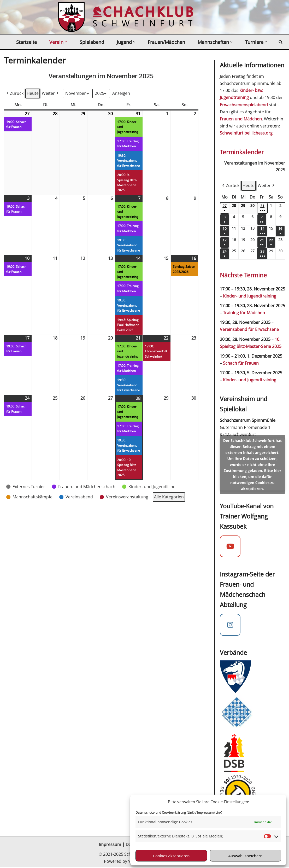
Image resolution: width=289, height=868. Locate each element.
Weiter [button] (51, 94)
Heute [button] (33, 93)
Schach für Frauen (241, 364)
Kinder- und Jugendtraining (250, 296)
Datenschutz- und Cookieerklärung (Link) (165, 812)
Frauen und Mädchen (241, 119)
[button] (66, 42)
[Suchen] (281, 42)
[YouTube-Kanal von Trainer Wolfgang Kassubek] (230, 547)
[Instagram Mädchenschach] (230, 626)
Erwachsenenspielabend (244, 105)
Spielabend (92, 42)
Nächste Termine (243, 275)
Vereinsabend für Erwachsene (249, 330)
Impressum (110, 846)
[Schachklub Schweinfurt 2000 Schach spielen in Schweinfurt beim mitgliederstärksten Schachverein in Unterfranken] (71, 17)
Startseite (26, 42)
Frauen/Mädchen (166, 42)
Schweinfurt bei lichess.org (246, 133)
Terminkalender (242, 152)
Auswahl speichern (245, 856)
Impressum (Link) (210, 812)
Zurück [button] (14, 94)
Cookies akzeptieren (171, 856)
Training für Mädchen (244, 313)
